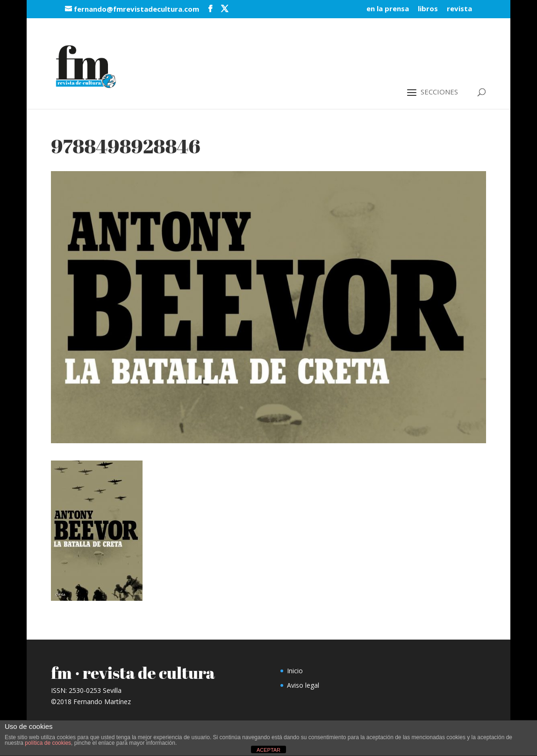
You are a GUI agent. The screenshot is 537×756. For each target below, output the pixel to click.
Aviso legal (303, 685)
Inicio (295, 671)
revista (459, 9)
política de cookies (48, 743)
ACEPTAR (268, 750)
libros (428, 9)
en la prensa (388, 9)
